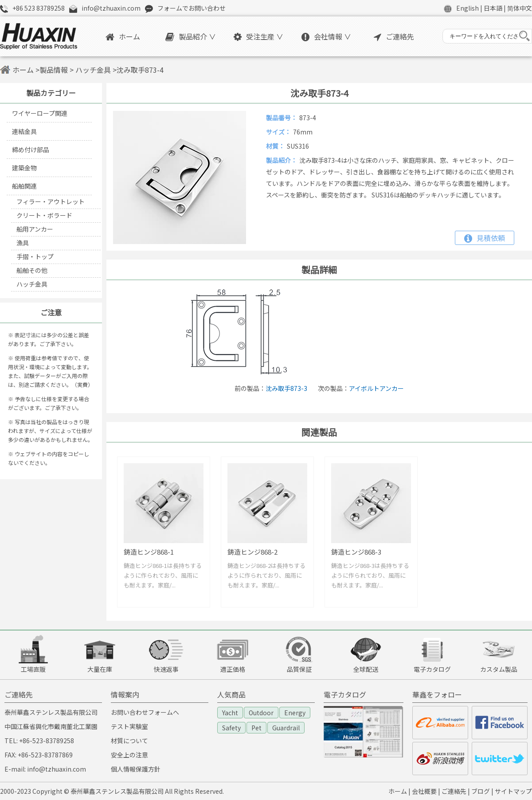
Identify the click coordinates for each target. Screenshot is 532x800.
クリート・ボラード (44, 215)
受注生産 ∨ (258, 36)
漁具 (23, 243)
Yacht (230, 713)
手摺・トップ (35, 256)
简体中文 (520, 8)
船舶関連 (24, 186)
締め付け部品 (31, 150)
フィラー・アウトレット (51, 201)
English (467, 8)
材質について (129, 741)
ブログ (481, 791)
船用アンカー (35, 229)
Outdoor (261, 713)
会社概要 (424, 791)
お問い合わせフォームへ (145, 712)
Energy (295, 713)
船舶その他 (32, 270)
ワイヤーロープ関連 (40, 113)
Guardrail (286, 728)
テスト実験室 (129, 726)
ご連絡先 (394, 36)
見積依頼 (485, 238)
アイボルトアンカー (376, 388)
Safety (231, 728)
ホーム (123, 36)
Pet (256, 728)
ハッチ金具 (92, 70)
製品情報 (54, 70)
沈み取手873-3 (286, 388)
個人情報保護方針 (136, 769)
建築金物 (24, 168)
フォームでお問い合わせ (192, 8)
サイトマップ (513, 791)
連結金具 (24, 131)
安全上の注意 (129, 755)
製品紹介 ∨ (191, 36)
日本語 (493, 8)
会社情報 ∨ (326, 36)
